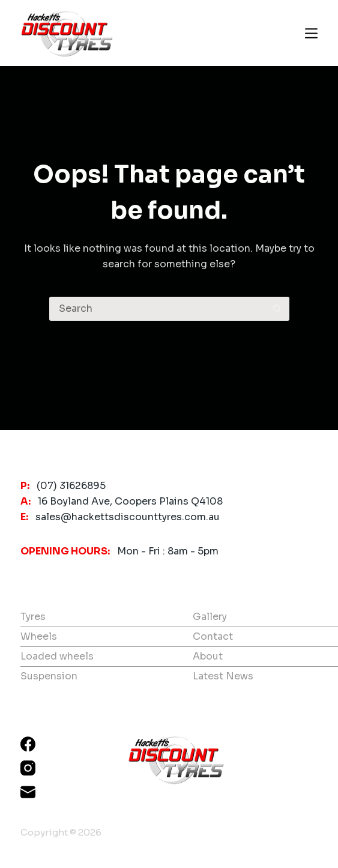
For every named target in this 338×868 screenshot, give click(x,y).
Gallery (210, 617)
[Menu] (311, 33)
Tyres (33, 617)
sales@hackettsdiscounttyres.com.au (128, 517)
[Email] (28, 792)
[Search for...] (157, 309)
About (208, 656)
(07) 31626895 (71, 486)
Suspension (49, 676)
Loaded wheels (57, 656)
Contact (213, 636)
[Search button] (277, 309)
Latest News (223, 676)
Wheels (39, 636)
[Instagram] (28, 768)
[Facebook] (28, 744)
